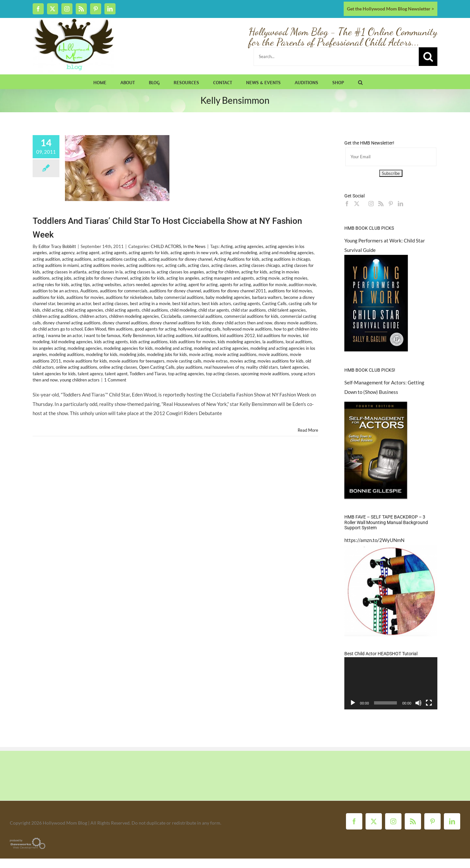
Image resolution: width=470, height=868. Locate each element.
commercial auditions (203, 316)
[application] (391, 683)
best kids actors (216, 303)
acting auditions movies (102, 265)
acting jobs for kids (147, 278)
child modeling (183, 310)
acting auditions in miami (56, 265)
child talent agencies (287, 310)
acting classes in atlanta (64, 272)
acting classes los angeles (180, 272)
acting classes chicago (259, 265)
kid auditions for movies (279, 335)
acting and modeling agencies (286, 253)
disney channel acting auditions (72, 323)
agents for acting (235, 285)
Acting (227, 246)
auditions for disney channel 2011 (235, 291)
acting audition (46, 259)
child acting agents (122, 310)
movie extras (216, 361)
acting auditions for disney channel (180, 259)
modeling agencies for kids (128, 348)
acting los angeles (183, 278)
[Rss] (381, 204)
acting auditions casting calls (120, 259)
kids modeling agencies (239, 342)
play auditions (189, 367)
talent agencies (294, 367)
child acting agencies (84, 310)
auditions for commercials (124, 291)
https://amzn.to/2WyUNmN (374, 540)
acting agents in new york (194, 253)
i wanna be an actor (64, 335)
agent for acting (203, 285)
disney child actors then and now (242, 323)
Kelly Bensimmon (139, 335)
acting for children (223, 272)
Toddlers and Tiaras (148, 374)
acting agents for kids (149, 253)
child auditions (155, 310)
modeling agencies (85, 348)
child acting (53, 310)
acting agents (114, 253)
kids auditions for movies (193, 342)
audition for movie (270, 285)
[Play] (353, 703)
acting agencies (249, 246)
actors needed (136, 285)
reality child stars (262, 367)
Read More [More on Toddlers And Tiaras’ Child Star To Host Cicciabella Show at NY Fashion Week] (308, 430)
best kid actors (186, 303)
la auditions (273, 342)
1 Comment (115, 380)
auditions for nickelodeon (129, 297)
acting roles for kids (51, 285)
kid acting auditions (175, 335)
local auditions (299, 342)
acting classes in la (106, 272)
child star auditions (249, 310)
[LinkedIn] (400, 204)
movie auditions (273, 354)
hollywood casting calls (199, 329)
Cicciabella (171, 316)
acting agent (88, 253)
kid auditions (206, 335)
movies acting (243, 361)
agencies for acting (169, 285)
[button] (360, 82)
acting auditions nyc (145, 265)
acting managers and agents (228, 278)
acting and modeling (239, 253)
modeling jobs (132, 354)
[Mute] (418, 703)
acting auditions (77, 259)
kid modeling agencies (72, 342)
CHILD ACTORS (166, 246)
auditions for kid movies (290, 291)
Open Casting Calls (157, 367)
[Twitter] (357, 204)
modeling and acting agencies (221, 348)
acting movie (268, 278)
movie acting (201, 354)
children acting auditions (55, 316)
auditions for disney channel (175, 291)
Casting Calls (274, 303)
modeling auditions (66, 354)
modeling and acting (173, 348)
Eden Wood (95, 329)
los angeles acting (49, 348)
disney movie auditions (295, 323)
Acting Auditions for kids (237, 259)
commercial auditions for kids (251, 316)
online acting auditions (77, 367)
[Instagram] (371, 204)
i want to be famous (102, 335)
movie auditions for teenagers (137, 361)
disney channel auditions (125, 323)
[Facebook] (347, 204)
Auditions (89, 291)
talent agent (116, 374)
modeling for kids (102, 354)
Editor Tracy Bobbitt (57, 246)
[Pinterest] (391, 204)
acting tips (80, 285)
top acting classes (222, 374)
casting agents (247, 303)
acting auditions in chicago (286, 259)
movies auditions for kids (281, 361)
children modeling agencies (134, 316)
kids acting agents (111, 342)
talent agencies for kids (54, 374)
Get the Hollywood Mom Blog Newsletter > (391, 9)
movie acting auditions (236, 354)
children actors (93, 316)
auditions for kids (48, 297)
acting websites (107, 285)
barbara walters (267, 297)
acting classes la (140, 272)
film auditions (120, 329)
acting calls (175, 265)
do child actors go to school (58, 329)
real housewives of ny (224, 367)
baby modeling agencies (228, 297)
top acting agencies (186, 374)
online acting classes (118, 367)
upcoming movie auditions (265, 374)
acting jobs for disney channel (101, 278)
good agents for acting (156, 329)
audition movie (302, 285)
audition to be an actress (55, 291)
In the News (194, 246)
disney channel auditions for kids (180, 323)
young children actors (80, 380)
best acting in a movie (150, 303)
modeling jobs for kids (167, 354)
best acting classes (110, 303)
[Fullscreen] (429, 703)
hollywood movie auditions (247, 329)
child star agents (214, 310)
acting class (198, 265)
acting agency (62, 253)
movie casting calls (184, 361)
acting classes (224, 265)
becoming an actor (74, 303)
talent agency (90, 374)
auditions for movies (85, 297)
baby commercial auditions (179, 297)
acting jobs (62, 278)
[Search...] (336, 57)
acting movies (295, 278)
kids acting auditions (149, 342)
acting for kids (254, 272)
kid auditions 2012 (237, 335)
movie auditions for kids (85, 361)
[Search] (428, 57)
